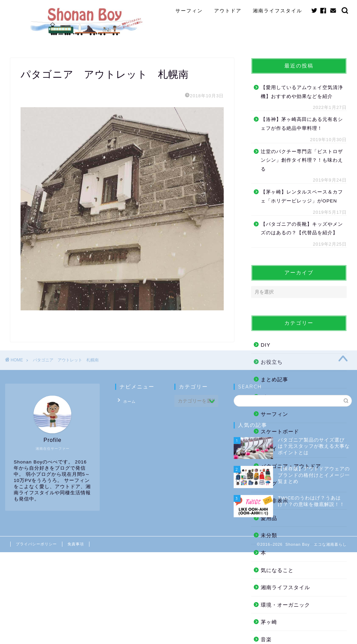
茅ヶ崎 (269, 622)
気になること (277, 570)
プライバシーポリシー (36, 544)
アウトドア (228, 11)
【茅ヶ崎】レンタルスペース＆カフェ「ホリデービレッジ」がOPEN (302, 196)
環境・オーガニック (285, 605)
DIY (266, 345)
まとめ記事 (274, 379)
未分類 (269, 535)
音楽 (266, 639)
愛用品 (269, 518)
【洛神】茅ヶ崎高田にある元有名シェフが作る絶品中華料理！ (302, 124)
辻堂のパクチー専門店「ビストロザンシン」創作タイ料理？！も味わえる (302, 160)
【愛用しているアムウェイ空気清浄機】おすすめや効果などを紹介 (302, 92)
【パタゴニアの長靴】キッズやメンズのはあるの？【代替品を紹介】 (302, 229)
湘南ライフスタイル (278, 11)
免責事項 (76, 544)
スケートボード (280, 431)
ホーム (126, 400)
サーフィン (189, 11)
